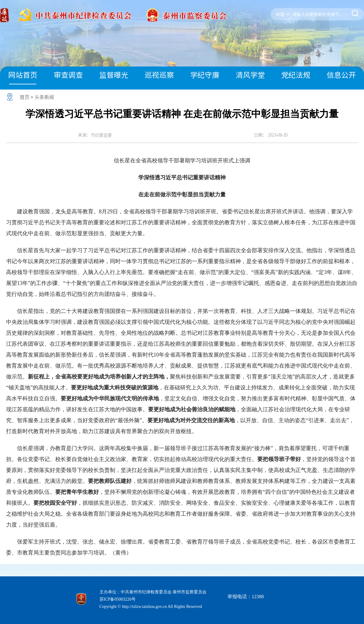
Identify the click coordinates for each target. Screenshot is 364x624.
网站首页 (23, 75)
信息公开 (341, 75)
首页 (25, 97)
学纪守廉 (205, 75)
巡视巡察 (159, 75)
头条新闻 (44, 97)
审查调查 (68, 75)
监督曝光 (114, 75)
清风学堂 (250, 75)
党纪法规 (296, 75)
